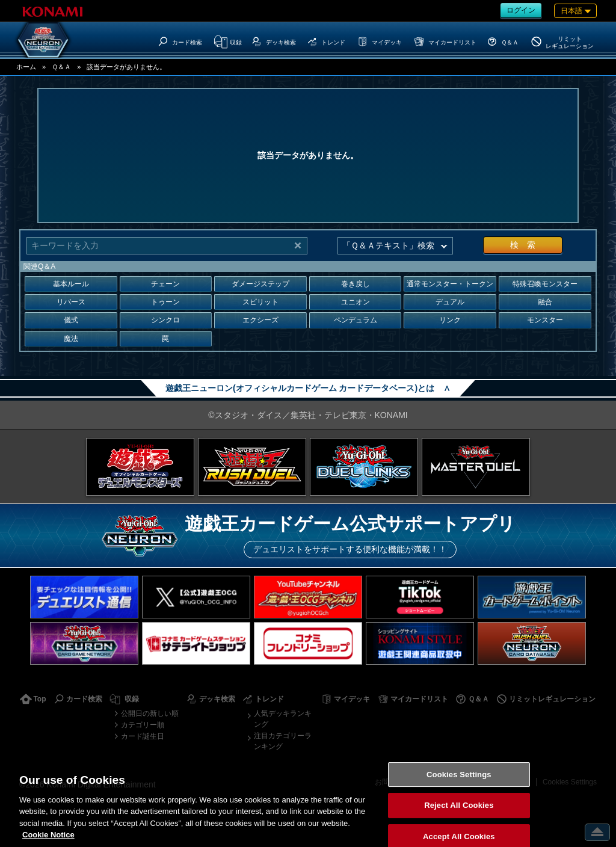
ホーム (26, 67)
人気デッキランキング (283, 719)
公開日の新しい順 (150, 713)
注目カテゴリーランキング (283, 741)
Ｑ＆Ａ (61, 67)
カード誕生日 (143, 736)
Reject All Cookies (459, 818)
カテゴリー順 (143, 725)
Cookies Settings (459, 787)
